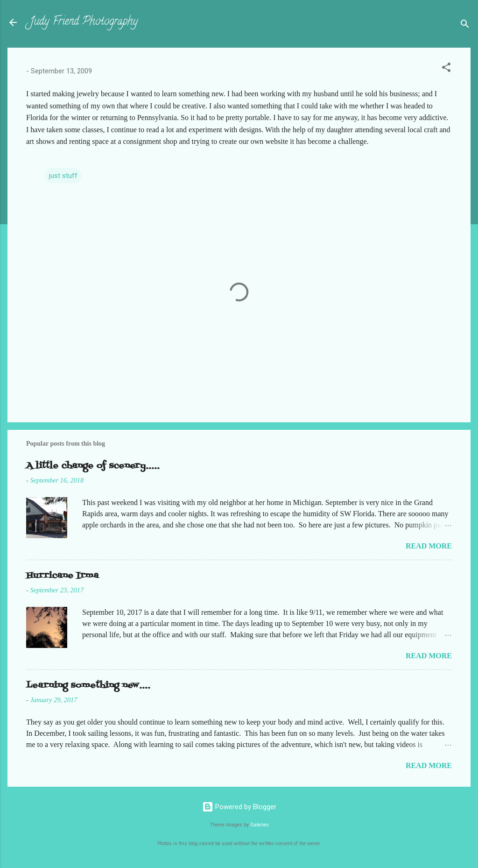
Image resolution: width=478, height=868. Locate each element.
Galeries (260, 825)
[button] (446, 69)
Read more (429, 546)
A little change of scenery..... (93, 466)
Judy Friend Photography (84, 22)
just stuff (63, 176)
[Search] (465, 25)
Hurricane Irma (62, 576)
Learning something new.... (88, 686)
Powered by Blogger (239, 807)
